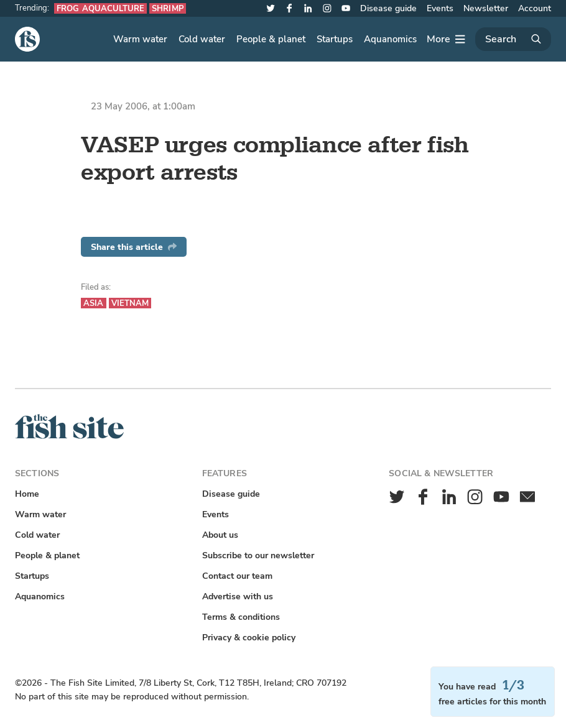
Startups (335, 39)
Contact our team (237, 576)
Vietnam (130, 303)
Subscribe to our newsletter (258, 555)
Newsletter (486, 8)
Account (535, 8)
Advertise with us (238, 597)
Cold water (202, 39)
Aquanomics (390, 39)
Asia (94, 303)
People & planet (271, 39)
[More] (446, 39)
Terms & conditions (241, 617)
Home (27, 494)
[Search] (513, 39)
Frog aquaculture (100, 8)
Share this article (134, 247)
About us (220, 535)
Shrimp (168, 8)
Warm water (140, 39)
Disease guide (388, 8)
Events (440, 8)
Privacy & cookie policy (249, 638)
